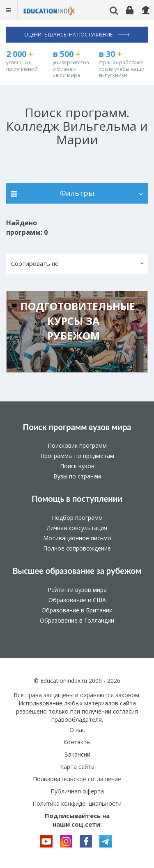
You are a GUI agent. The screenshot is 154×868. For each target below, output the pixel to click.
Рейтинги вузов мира (77, 590)
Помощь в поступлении (77, 499)
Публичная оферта (77, 791)
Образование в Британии (77, 610)
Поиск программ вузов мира (77, 427)
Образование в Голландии (77, 620)
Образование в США (77, 600)
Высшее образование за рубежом (77, 571)
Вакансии (77, 754)
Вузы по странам (77, 476)
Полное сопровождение (77, 548)
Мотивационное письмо (77, 538)
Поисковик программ (77, 445)
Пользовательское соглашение (77, 779)
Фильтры (77, 193)
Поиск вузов (77, 466)
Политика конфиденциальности (77, 803)
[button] (77, 264)
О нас (77, 730)
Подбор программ (77, 518)
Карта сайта (77, 767)
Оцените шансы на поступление (77, 35)
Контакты (77, 742)
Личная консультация (77, 528)
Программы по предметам (77, 456)
